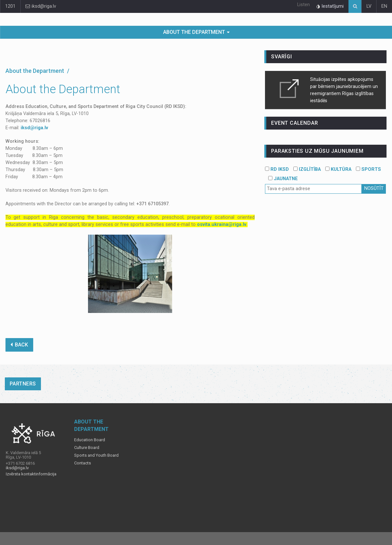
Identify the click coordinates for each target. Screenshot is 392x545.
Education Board (90, 440)
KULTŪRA (338, 169)
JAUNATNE (283, 179)
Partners (23, 384)
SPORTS (368, 169)
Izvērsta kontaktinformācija (31, 474)
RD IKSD (277, 169)
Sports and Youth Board (96, 455)
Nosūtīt (374, 188)
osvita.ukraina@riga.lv (222, 224)
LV (369, 6)
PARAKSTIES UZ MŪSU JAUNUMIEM (317, 151)
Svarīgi (282, 57)
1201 (10, 6)
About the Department (194, 32)
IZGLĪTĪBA (307, 169)
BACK (19, 345)
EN (384, 6)
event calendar (294, 123)
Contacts (83, 463)
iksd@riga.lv (41, 6)
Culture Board (87, 448)
